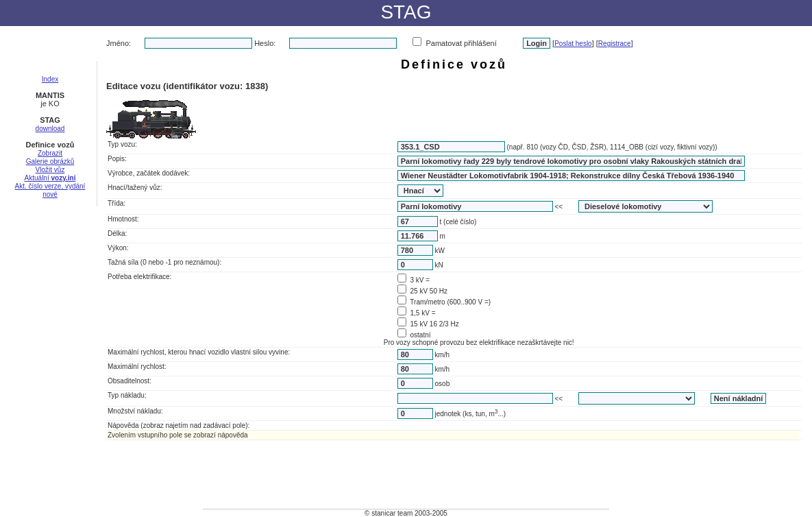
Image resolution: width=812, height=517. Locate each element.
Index (50, 79)
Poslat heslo (573, 44)
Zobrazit (50, 153)
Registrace (615, 44)
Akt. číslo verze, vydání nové (50, 190)
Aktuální (50, 178)
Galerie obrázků (50, 161)
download (50, 129)
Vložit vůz (50, 170)
